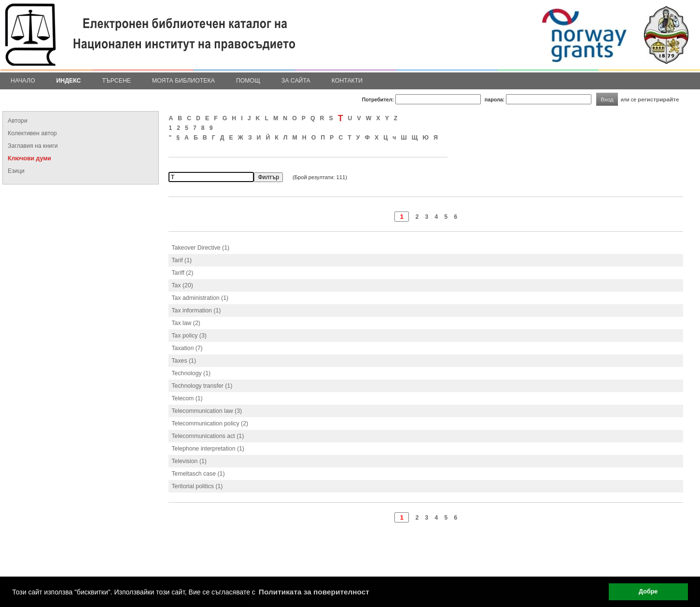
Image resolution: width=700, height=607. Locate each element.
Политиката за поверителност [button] (314, 592)
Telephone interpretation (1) (208, 449)
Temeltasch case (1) (198, 474)
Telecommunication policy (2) (210, 423)
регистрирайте (658, 99)
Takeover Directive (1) (200, 248)
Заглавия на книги (33, 146)
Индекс (69, 81)
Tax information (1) (196, 311)
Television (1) (189, 461)
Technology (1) (191, 373)
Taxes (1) (184, 361)
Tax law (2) (186, 323)
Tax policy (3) (189, 336)
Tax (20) (182, 285)
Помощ (248, 81)
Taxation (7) (187, 348)
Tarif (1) (182, 260)
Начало (23, 81)
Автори (18, 121)
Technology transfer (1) (202, 386)
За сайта (296, 81)
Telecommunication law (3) (207, 411)
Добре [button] (648, 592)
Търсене (116, 81)
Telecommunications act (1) (208, 436)
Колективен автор (32, 133)
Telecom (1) (187, 398)
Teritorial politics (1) (197, 486)
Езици (16, 171)
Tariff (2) (182, 273)
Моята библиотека (183, 81)
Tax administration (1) (200, 298)
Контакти (347, 81)
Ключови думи (29, 158)
